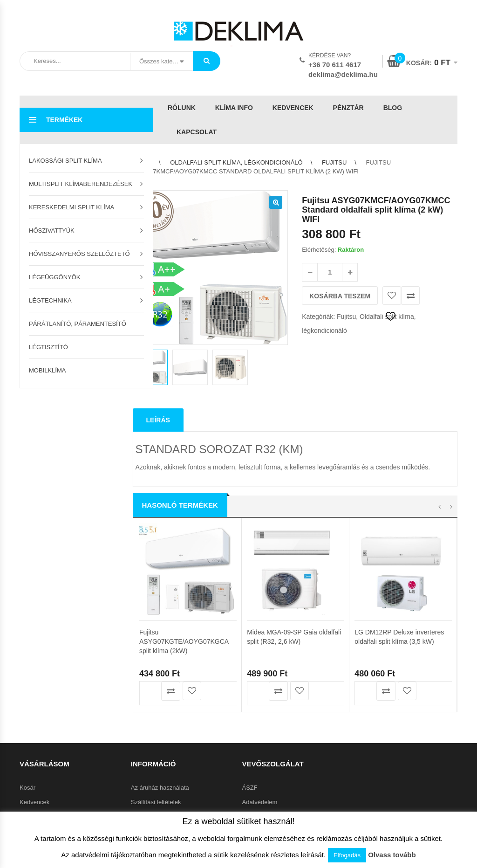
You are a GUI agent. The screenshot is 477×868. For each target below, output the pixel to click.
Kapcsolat (197, 132)
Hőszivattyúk (52, 231)
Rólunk (182, 108)
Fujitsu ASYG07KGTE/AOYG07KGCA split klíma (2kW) (184, 487)
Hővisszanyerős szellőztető (79, 254)
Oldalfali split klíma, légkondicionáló (236, 162)
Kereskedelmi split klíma (72, 207)
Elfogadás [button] (347, 855)
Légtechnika (50, 300)
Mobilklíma (47, 370)
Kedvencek (293, 108)
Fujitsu (334, 162)
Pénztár (348, 108)
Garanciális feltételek (159, 775)
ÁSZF (250, 731)
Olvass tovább (392, 855)
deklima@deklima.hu (343, 74)
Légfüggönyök (55, 277)
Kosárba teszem (340, 296)
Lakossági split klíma (65, 161)
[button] (276, 202)
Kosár (27, 731)
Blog (393, 108)
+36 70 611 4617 (335, 65)
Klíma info (234, 108)
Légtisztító (48, 347)
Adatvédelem (260, 746)
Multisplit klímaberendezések (81, 184)
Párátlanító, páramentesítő (78, 324)
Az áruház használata (160, 731)
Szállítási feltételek (156, 746)
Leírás (158, 363)
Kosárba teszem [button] (149, 537)
